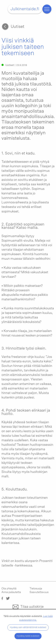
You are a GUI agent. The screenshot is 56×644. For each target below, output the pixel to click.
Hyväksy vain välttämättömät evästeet (28, 627)
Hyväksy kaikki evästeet (28, 636)
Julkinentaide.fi (25, 9)
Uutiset (18, 27)
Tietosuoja (36, 589)
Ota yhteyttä (9, 589)
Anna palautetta (11, 592)
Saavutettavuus (39, 592)
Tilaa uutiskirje (32, 607)
